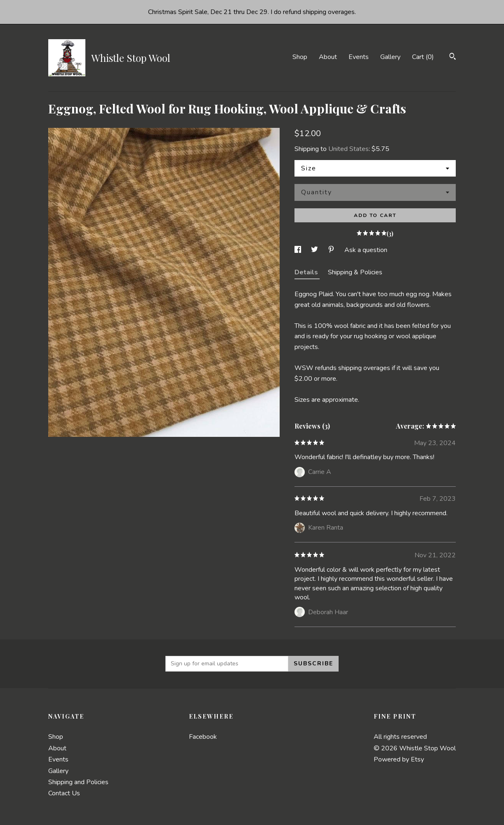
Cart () (423, 57)
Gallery (390, 57)
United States (349, 149)
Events (359, 57)
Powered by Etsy (399, 759)
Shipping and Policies (78, 782)
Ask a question (366, 250)
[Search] (453, 58)
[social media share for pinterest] (332, 250)
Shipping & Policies (355, 272)
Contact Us (64, 793)
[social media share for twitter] (315, 250)
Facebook (203, 737)
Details (307, 272)
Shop (300, 57)
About (328, 57)
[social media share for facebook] (299, 250)
